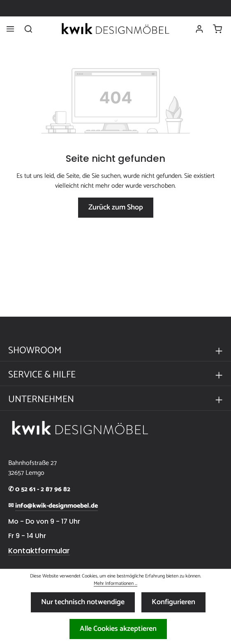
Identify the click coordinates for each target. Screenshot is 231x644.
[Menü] (10, 29)
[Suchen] (28, 29)
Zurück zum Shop (116, 207)
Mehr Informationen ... (115, 584)
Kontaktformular (39, 551)
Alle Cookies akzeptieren (118, 629)
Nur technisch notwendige (83, 602)
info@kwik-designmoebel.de (57, 506)
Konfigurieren (173, 602)
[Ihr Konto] (199, 29)
